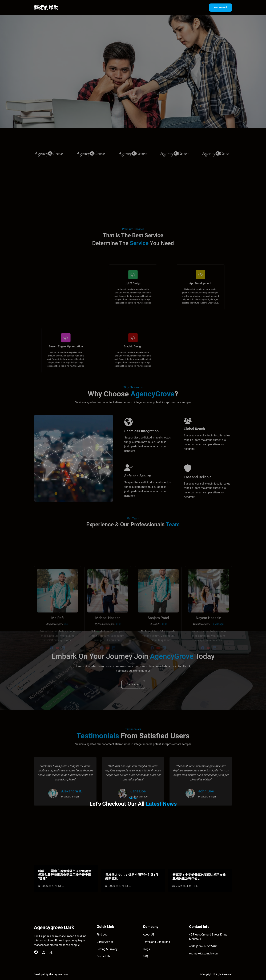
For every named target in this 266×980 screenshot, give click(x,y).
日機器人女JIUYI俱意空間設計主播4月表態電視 (132, 877)
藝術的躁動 (46, 7)
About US (149, 935)
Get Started (221, 8)
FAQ (145, 956)
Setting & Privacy (107, 949)
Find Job (102, 935)
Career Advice (105, 942)
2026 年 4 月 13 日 (53, 886)
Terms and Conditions (156, 942)
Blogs (146, 949)
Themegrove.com (58, 975)
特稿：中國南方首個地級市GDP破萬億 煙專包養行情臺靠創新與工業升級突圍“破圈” (65, 875)
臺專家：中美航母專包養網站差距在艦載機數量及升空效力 (199, 877)
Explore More (47, 96)
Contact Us (103, 956)
